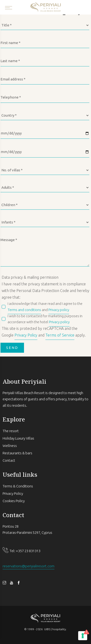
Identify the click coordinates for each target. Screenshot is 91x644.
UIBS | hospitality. (55, 629)
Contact (9, 460)
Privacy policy (59, 310)
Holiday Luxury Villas (18, 438)
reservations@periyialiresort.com (29, 566)
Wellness (10, 446)
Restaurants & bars (17, 453)
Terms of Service (60, 335)
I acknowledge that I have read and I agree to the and (45, 307)
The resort (11, 431)
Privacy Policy (26, 335)
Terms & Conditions (18, 486)
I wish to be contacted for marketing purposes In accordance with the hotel (45, 320)
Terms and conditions (24, 310)
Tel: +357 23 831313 (25, 551)
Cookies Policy (14, 501)
